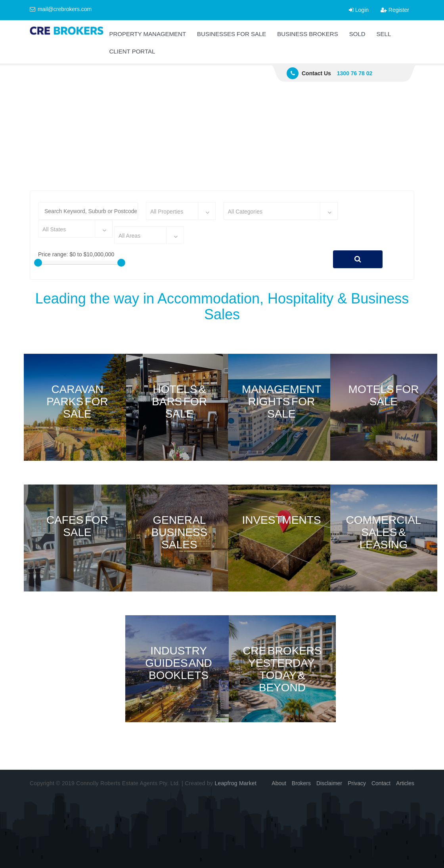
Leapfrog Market (235, 783)
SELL (384, 34)
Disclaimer (329, 783)
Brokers (301, 783)
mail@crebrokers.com (61, 9)
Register (395, 10)
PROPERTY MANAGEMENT (147, 34)
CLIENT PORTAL (132, 51)
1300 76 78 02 (355, 73)
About (279, 783)
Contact (381, 783)
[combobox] (181, 211)
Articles (405, 783)
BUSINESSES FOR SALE (232, 34)
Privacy (357, 783)
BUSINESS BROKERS (307, 34)
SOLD (357, 34)
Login (359, 10)
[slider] (38, 263)
